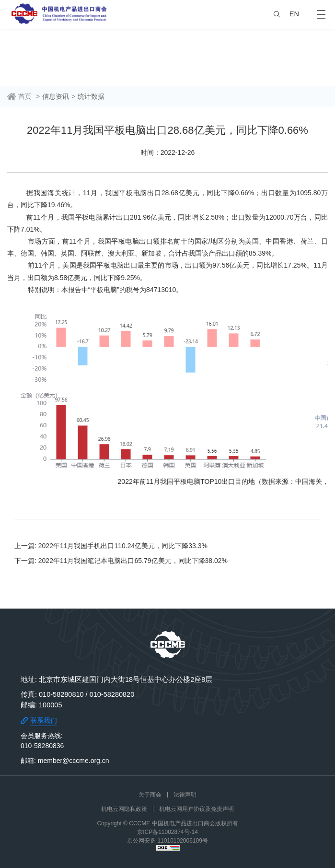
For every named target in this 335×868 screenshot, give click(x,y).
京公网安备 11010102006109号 (167, 841)
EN (294, 14)
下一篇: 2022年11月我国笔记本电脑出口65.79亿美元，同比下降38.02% (121, 561)
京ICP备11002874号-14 (167, 832)
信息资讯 (56, 96)
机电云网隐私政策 (124, 809)
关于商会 (150, 795)
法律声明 (185, 795)
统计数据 (91, 96)
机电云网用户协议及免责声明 (196, 809)
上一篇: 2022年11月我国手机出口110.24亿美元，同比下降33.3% (111, 546)
